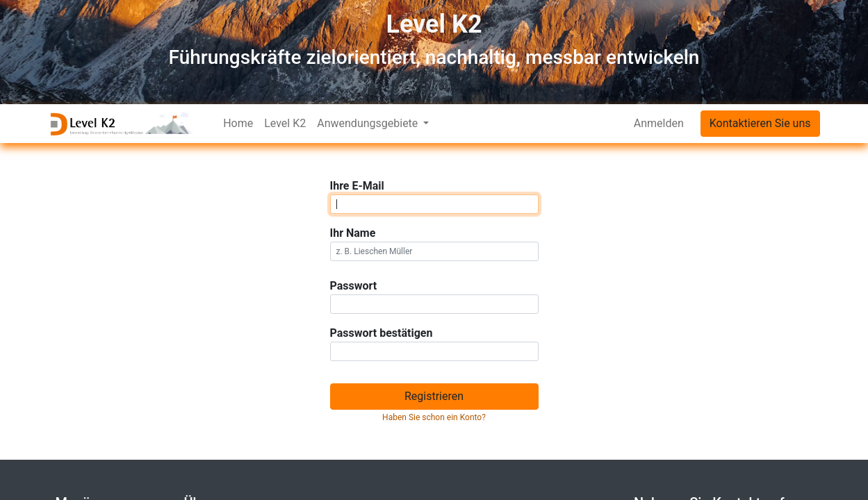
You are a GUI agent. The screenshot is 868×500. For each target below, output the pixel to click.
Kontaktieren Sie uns (760, 123)
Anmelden (659, 123)
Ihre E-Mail (357, 186)
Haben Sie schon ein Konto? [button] (434, 417)
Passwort (354, 286)
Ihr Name (353, 233)
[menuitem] (238, 124)
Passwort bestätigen (382, 333)
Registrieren (434, 396)
